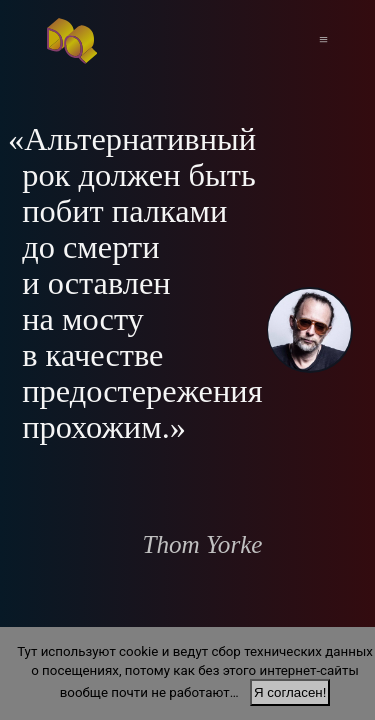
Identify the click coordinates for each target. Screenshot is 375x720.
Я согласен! (290, 692)
